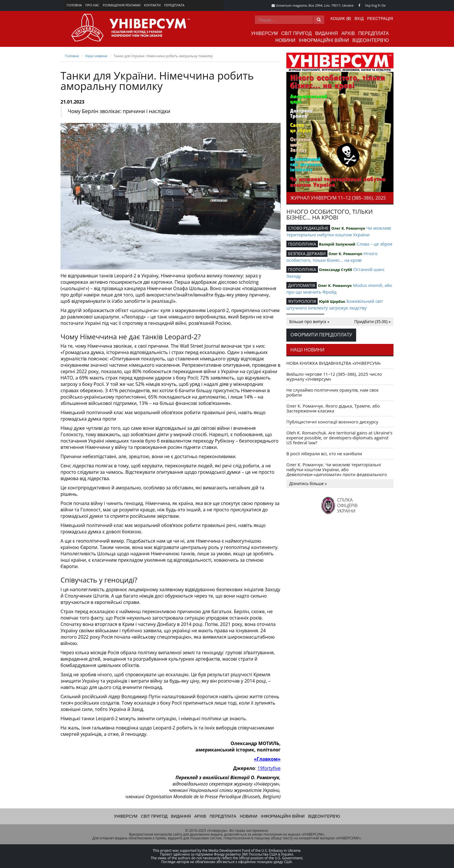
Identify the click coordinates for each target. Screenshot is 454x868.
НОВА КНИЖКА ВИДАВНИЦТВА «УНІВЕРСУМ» (334, 363)
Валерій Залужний (337, 244)
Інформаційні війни (324, 40)
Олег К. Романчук (348, 228)
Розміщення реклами (122, 5)
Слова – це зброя (374, 244)
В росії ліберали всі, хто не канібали (324, 454)
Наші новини (96, 56)
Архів (348, 33)
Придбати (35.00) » (372, 321)
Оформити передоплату (321, 335)
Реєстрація (380, 19)
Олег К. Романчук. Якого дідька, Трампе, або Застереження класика (333, 408)
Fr (379, 5)
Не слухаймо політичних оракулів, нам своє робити (333, 392)
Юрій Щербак (332, 301)
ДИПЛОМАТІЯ (302, 285)
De (384, 5)
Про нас (92, 5)
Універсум (264, 33)
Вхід (359, 19)
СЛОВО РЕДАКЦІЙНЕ (308, 228)
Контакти (152, 5)
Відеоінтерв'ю (371, 40)
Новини (285, 40)
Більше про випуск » (309, 321)
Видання (327, 33)
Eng (374, 5)
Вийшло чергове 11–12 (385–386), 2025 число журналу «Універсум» (334, 376)
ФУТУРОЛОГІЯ (302, 301)
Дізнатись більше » (308, 483)
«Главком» (267, 759)
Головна (74, 5)
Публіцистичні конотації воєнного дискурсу (332, 422)
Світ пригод (296, 33)
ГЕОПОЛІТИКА (302, 244)
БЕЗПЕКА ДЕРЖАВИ (307, 254)
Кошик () (341, 19)
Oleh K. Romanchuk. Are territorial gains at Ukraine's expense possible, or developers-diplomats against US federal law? (339, 438)
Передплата (174, 5)
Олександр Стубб (335, 270)
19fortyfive (269, 768)
